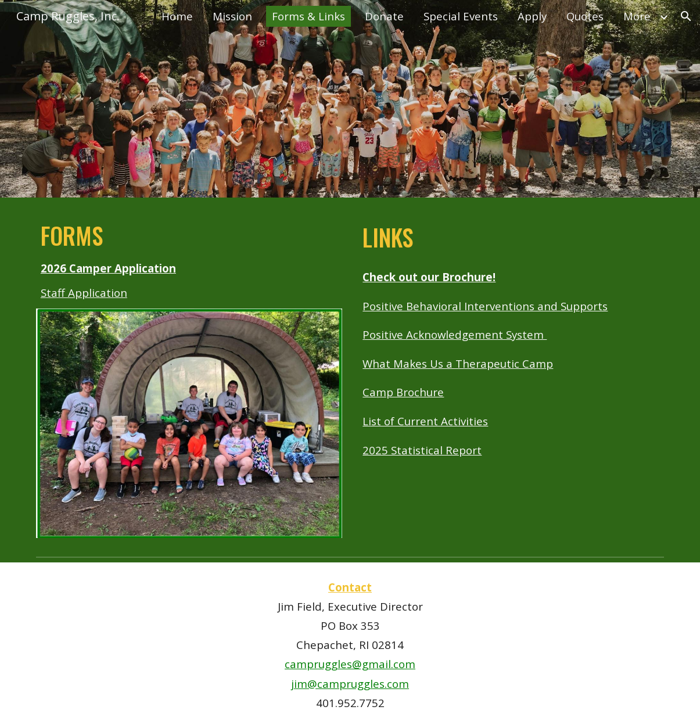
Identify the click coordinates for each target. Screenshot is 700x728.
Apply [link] (532, 16)
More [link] (637, 16)
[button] (686, 16)
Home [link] (177, 16)
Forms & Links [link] (308, 16)
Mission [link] (232, 16)
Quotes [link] (585, 16)
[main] (189, 260)
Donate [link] (384, 16)
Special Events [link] (461, 16)
